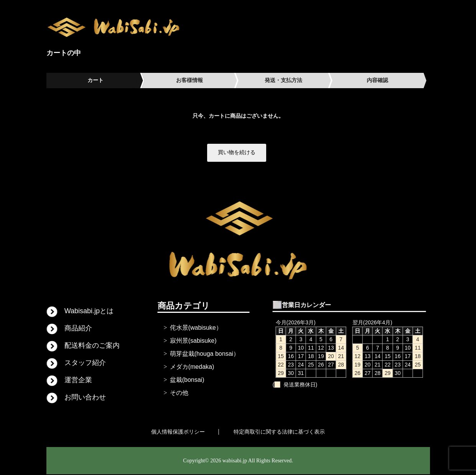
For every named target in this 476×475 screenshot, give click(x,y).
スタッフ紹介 (85, 363)
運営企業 (78, 380)
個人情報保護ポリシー (178, 432)
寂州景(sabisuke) (193, 341)
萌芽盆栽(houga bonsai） (205, 354)
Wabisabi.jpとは (89, 311)
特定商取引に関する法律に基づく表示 (279, 432)
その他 (179, 393)
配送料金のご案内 (92, 346)
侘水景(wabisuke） (196, 328)
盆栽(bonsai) (187, 380)
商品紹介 (78, 329)
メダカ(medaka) (192, 367)
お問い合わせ (85, 398)
